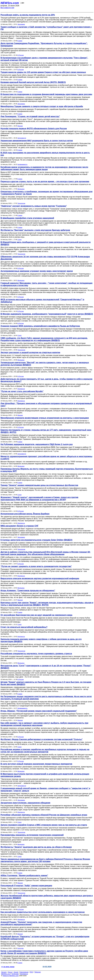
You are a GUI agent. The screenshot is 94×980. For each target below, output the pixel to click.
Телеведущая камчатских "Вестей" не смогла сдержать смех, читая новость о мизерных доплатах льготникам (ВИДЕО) (45, 364)
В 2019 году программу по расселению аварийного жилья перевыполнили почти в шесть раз (45, 154)
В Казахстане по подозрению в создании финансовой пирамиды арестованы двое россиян (46, 94)
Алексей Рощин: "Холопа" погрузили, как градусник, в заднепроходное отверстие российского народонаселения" (41, 923)
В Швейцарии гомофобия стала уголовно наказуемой (27, 218)
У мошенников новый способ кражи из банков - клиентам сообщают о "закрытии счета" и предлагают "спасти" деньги (45, 790)
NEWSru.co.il (6, 974)
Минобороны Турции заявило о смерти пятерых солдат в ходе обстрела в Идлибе (42, 106)
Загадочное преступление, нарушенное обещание (25, 803)
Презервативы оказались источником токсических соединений (32, 835)
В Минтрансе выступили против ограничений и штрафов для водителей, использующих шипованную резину (45, 775)
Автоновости (22, 138)
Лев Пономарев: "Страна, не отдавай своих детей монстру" (30, 116)
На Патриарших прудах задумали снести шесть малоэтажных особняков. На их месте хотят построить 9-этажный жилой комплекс (46, 698)
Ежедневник (24, 972)
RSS (31, 972)
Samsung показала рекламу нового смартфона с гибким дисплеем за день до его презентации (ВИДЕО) (41, 640)
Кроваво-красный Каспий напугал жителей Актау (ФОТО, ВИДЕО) (33, 82)
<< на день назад (8, 967)
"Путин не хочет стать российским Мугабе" (22, 391)
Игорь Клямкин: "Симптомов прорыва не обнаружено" (28, 591)
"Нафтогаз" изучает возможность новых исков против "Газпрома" (34, 206)
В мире (20, 41)
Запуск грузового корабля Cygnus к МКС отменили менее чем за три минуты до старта (44, 825)
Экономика (21, 24)
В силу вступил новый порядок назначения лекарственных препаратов (36, 764)
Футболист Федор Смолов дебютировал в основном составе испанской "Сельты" (42, 739)
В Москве (15, 974)
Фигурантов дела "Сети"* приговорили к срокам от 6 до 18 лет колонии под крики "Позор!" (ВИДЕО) (46, 667)
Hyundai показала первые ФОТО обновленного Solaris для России (34, 129)
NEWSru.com (10, 3)
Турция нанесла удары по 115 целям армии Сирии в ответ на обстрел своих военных (43, 72)
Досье (10, 972)
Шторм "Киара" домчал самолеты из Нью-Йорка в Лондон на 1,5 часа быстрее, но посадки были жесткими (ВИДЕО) (46, 683)
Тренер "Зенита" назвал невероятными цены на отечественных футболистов (39, 485)
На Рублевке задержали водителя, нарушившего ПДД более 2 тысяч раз (37, 444)
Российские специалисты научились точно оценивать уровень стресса (36, 654)
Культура (20, 948)
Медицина (21, 189)
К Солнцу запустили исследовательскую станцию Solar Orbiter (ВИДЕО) (36, 540)
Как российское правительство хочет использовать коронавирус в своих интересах (43, 912)
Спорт (20, 240)
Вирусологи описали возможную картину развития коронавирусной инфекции (40, 578)
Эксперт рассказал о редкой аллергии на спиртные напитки (30, 352)
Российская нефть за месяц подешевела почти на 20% (28, 15)
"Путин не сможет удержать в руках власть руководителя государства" (36, 566)
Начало (4, 972)
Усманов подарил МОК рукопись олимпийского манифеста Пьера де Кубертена (40, 326)
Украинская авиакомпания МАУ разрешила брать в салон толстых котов (37, 141)
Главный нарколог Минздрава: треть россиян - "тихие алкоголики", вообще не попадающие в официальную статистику (46, 284)
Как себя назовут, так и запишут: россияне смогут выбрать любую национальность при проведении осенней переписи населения (44, 724)
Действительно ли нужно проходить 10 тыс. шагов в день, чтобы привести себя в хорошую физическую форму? (46, 380)
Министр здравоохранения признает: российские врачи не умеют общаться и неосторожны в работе (46, 458)
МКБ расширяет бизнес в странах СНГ (20, 526)
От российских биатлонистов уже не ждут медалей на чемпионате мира (36, 615)
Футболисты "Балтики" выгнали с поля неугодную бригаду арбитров (35, 230)
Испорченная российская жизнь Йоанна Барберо (25, 514)
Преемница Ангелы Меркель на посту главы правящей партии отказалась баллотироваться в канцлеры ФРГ (47, 470)
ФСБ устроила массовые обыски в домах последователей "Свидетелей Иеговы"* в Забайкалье (42, 301)
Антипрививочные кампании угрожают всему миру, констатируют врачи (37, 271)
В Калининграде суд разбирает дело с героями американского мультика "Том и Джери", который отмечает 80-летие (44, 59)
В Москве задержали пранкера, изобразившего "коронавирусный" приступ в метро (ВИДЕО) (47, 314)
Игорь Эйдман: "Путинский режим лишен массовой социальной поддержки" (39, 711)
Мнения (20, 126)
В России (21, 55)
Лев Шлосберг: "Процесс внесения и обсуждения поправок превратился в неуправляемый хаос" (46, 405)
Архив (16, 972)
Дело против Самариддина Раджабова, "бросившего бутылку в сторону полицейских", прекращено (44, 45)
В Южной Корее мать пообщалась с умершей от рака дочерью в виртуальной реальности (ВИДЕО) (46, 243)
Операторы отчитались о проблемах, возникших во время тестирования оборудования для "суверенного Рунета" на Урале (46, 193)
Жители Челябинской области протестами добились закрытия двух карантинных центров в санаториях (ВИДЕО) (47, 897)
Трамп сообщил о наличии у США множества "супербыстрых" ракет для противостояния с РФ (46, 28)
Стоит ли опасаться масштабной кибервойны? (24, 627)
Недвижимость (22, 164)
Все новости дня (7, 8)
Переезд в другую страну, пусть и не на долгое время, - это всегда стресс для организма (45, 181)
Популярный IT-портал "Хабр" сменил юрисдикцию (26, 886)
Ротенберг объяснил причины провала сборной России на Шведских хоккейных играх (44, 815)
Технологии (21, 203)
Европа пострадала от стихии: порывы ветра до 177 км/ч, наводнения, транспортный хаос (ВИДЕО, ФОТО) (46, 431)
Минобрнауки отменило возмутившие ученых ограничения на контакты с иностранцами (45, 418)
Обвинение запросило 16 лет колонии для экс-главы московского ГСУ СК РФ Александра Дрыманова (45, 258)
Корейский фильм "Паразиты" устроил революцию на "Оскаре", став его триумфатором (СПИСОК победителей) (45, 938)
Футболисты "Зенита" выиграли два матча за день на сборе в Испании (36, 847)
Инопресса (21, 389)
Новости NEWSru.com (11, 976)
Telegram (38, 972)
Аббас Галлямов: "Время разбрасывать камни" (24, 876)
